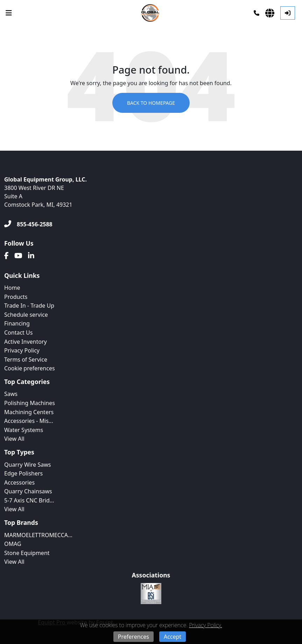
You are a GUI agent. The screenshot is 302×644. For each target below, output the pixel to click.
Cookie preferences (30, 368)
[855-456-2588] (28, 224)
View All (14, 439)
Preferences (134, 637)
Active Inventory (26, 342)
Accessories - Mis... (29, 421)
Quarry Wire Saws (27, 465)
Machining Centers (29, 412)
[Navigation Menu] (9, 13)
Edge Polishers (23, 473)
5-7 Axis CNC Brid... (29, 500)
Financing (17, 323)
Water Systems (24, 430)
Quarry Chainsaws (28, 491)
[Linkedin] (31, 256)
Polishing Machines (30, 403)
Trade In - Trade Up (29, 306)
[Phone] (257, 13)
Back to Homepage (151, 103)
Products (16, 297)
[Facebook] (6, 256)
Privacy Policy (22, 350)
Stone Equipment (27, 553)
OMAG (13, 544)
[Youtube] (18, 256)
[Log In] (288, 13)
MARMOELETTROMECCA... (38, 535)
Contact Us (18, 333)
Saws (11, 394)
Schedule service (26, 315)
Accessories (19, 482)
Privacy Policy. (205, 625)
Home (12, 288)
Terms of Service (26, 359)
